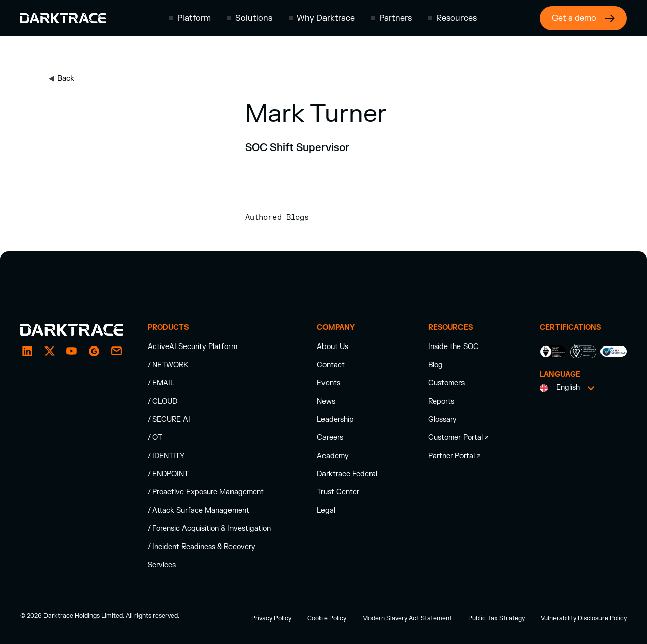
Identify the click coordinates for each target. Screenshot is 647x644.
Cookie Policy (327, 618)
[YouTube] (72, 351)
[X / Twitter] (50, 351)
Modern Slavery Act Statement (407, 618)
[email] (94, 351)
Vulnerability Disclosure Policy (584, 618)
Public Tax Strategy (496, 618)
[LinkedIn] (27, 351)
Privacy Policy (271, 618)
